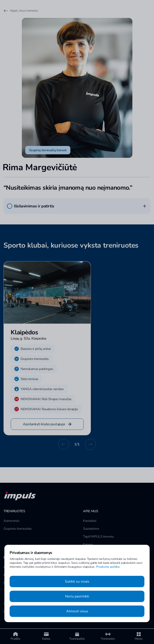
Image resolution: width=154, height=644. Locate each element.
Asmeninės (11, 521)
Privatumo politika (108, 567)
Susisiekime (91, 529)
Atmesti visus (77, 611)
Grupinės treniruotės (18, 529)
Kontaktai (90, 521)
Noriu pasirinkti (77, 596)
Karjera (88, 544)
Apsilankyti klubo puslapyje (47, 424)
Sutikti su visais (77, 582)
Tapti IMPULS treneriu (98, 536)
